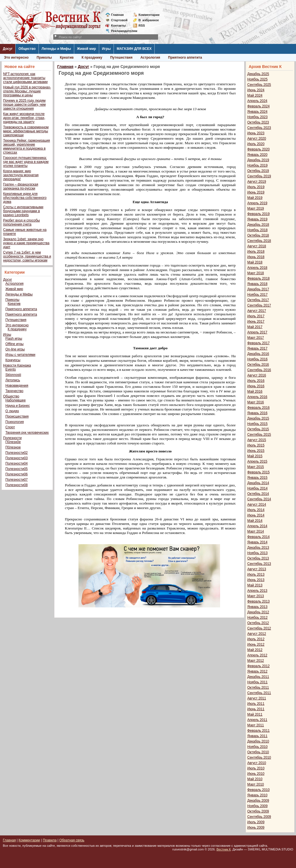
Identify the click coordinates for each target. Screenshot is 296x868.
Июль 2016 (256, 381)
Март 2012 (256, 661)
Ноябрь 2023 (257, 117)
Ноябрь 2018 (257, 230)
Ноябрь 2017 (257, 295)
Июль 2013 (256, 575)
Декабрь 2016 (258, 354)
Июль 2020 (256, 144)
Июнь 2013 (256, 580)
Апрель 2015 (257, 461)
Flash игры (14, 339)
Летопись (13, 380)
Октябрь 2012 (258, 623)
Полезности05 (17, 469)
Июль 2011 (256, 704)
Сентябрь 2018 (259, 241)
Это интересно (16, 58)
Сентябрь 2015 (259, 435)
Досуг (8, 49)
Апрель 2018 (257, 268)
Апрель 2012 (257, 655)
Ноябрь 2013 (257, 553)
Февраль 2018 (258, 278)
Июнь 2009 (256, 827)
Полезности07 (17, 480)
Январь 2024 (257, 112)
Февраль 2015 (258, 472)
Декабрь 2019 (258, 160)
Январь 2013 (257, 607)
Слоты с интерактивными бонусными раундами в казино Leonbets (23, 211)
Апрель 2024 (257, 101)
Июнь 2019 (256, 192)
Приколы (44, 58)
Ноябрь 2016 (257, 359)
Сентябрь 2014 (259, 499)
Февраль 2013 (258, 601)
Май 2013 (255, 585)
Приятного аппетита (185, 58)
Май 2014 (255, 521)
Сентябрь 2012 (259, 628)
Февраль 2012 (258, 666)
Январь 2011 (257, 736)
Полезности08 (17, 485)
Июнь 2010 (256, 774)
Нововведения (17, 386)
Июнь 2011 (256, 709)
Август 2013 (257, 569)
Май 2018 (255, 262)
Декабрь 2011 (258, 677)
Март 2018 (256, 273)
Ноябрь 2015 (257, 424)
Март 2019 (256, 209)
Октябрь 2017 (258, 300)
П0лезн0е (13, 442)
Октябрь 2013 (258, 558)
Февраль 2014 (258, 537)
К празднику (92, 58)
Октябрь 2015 (258, 429)
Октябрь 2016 (258, 365)
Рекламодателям (122, 31)
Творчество (14, 391)
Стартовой (119, 20)
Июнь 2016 (256, 386)
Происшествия (17, 416)
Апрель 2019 (257, 203)
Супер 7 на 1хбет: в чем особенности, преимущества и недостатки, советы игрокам (27, 256)
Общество (27, 49)
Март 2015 (256, 467)
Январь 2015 (257, 478)
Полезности (12, 438)
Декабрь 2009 (258, 801)
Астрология (150, 58)
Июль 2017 (256, 316)
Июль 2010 (256, 768)
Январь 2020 (257, 155)
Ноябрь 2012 (257, 618)
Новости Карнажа (17, 365)
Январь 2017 (257, 348)
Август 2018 (257, 246)
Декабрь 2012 (258, 612)
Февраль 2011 (258, 731)
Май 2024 (255, 95)
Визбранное (149, 20)
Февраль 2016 (258, 408)
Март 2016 (256, 402)
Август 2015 (257, 440)
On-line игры (15, 349)
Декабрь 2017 (258, 289)
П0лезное (13, 447)
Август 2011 (257, 698)
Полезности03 (17, 458)
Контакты (118, 25)
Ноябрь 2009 (257, 806)
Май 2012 (255, 650)
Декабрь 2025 (258, 74)
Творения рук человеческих (27, 433)
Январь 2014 (257, 542)
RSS (142, 25)
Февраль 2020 (258, 149)
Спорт (10, 427)
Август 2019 (257, 182)
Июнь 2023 (256, 133)
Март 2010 (256, 784)
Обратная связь (72, 840)
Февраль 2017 (258, 343)
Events (11, 369)
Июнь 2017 (256, 322)
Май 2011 (255, 714)
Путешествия (121, 58)
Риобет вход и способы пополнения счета (22, 222)
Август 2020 (257, 139)
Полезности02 (17, 453)
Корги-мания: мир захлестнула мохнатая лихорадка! (21, 175)
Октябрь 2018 (258, 235)
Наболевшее (16, 400)
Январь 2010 (257, 795)
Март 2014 (256, 531)
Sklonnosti (13, 375)
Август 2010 (257, 763)
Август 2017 (257, 311)
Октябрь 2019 (258, 171)
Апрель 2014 (257, 526)
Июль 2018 (256, 252)
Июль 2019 (256, 187)
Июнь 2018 (256, 257)
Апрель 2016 (257, 397)
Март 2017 (256, 338)
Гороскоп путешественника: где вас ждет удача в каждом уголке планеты (26, 162)
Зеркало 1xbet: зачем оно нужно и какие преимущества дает (26, 243)
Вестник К (224, 849)
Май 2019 (255, 198)
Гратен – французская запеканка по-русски (21, 186)
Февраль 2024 (258, 106)
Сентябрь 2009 (259, 817)
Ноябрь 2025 (257, 79)
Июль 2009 (256, 822)
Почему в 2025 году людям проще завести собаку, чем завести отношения (24, 105)
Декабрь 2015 (258, 418)
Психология (15, 422)
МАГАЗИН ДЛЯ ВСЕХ (134, 49)
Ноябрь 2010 (257, 747)
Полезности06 (17, 474)
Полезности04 (17, 463)
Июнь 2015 (256, 451)
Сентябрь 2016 (259, 370)
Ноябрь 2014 (257, 488)
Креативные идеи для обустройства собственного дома (25, 198)
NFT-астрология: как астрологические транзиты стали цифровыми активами (25, 78)
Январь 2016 (257, 413)
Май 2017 (255, 327)
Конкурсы (13, 360)
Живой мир (87, 49)
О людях (12, 411)
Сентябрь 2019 (259, 176)
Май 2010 (255, 779)
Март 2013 (256, 596)
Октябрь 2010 (258, 752)
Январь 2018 (257, 284)
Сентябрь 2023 (259, 128)
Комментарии (149, 15)
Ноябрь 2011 (257, 682)
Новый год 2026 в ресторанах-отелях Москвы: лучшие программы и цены (27, 91)
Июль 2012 (256, 639)
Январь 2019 (257, 219)
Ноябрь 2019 (257, 165)
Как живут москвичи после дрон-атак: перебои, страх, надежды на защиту (24, 118)
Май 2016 (255, 392)
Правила (50, 840)
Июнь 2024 (256, 90)
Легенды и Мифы (56, 49)
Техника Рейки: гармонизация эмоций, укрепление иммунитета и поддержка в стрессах (26, 146)
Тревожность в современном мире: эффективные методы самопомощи (26, 131)
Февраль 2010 (258, 790)
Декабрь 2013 (258, 548)
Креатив (67, 58)
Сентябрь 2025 (259, 85)
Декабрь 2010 (258, 741)
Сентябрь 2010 (259, 758)
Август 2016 (257, 375)
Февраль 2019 (258, 214)
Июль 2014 (256, 510)
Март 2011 (256, 725)
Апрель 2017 (257, 332)
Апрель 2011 (257, 720)
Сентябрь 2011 (259, 693)
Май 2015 (255, 456)
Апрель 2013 (257, 591)
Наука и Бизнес (18, 406)
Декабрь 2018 (258, 225)
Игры (106, 49)
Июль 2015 (256, 445)
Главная (117, 15)
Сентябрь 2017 (259, 305)
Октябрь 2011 (258, 688)
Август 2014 (257, 505)
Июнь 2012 (256, 644)
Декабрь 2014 (258, 483)
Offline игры (14, 344)
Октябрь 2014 (258, 494)
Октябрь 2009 (258, 811)
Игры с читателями (20, 355)
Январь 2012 (257, 671)
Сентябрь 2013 (259, 564)
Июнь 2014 (256, 515)
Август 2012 (257, 634)
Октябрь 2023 (258, 122)
